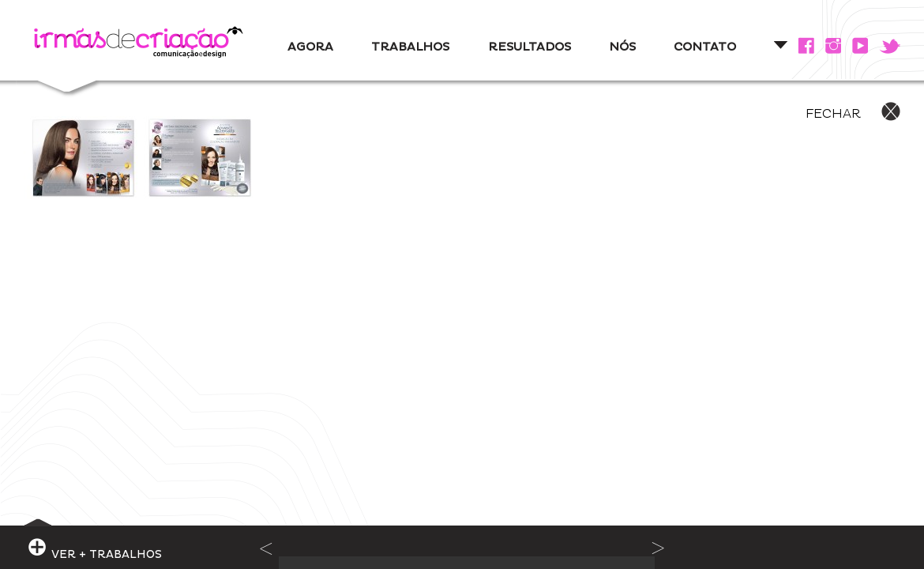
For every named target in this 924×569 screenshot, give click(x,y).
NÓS (622, 47)
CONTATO (705, 47)
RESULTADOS (530, 47)
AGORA (310, 47)
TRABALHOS (410, 47)
